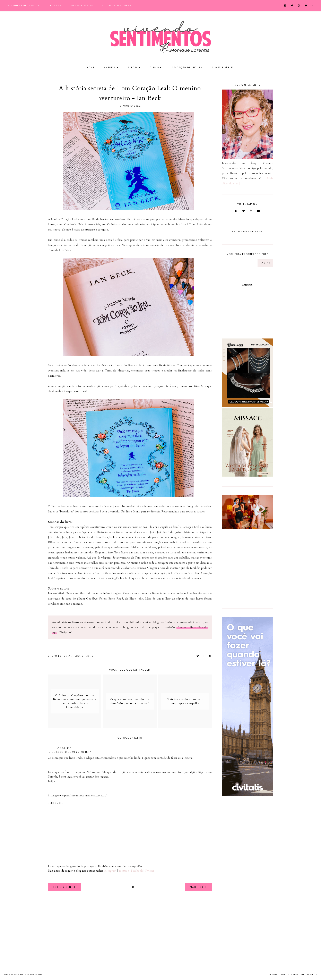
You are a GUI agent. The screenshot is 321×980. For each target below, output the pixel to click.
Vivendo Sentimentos (24, 6)
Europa (133, 68)
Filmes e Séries (82, 6)
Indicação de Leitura (187, 68)
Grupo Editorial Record (66, 656)
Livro (90, 656)
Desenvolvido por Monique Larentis (293, 974)
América (110, 68)
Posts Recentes (64, 887)
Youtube (124, 871)
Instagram (110, 871)
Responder (56, 803)
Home (91, 68)
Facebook (137, 871)
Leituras (55, 6)
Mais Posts (198, 887)
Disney (154, 68)
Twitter (150, 871)
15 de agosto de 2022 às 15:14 (70, 752)
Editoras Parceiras (117, 6)
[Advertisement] (248, 573)
